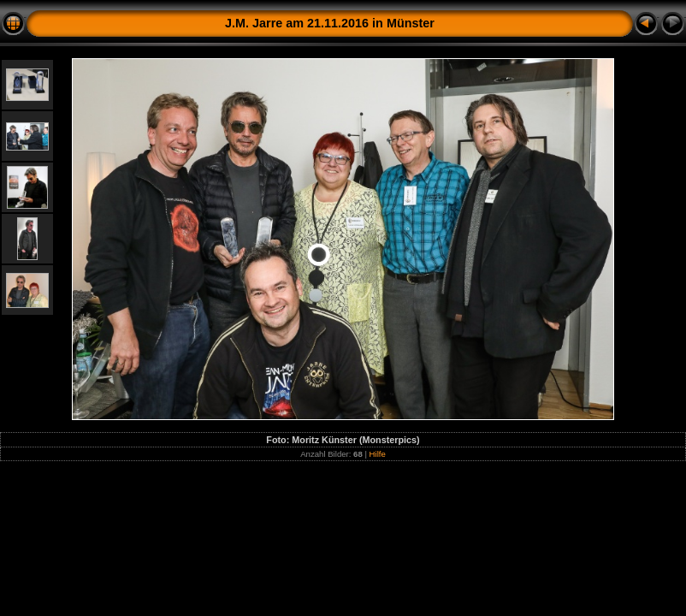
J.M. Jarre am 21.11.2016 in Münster (330, 23)
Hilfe (378, 454)
